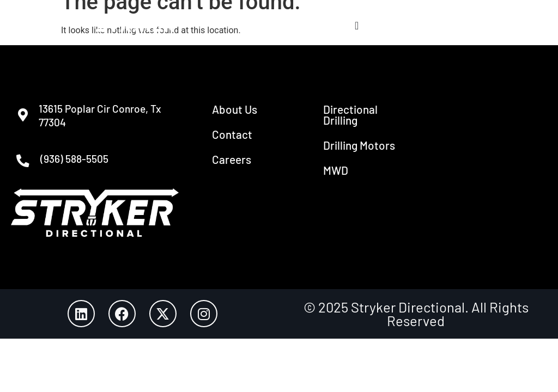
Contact (232, 134)
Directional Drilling (350, 115)
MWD (336, 170)
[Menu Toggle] (357, 26)
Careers (232, 159)
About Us (235, 109)
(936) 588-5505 (80, 161)
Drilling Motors (359, 145)
